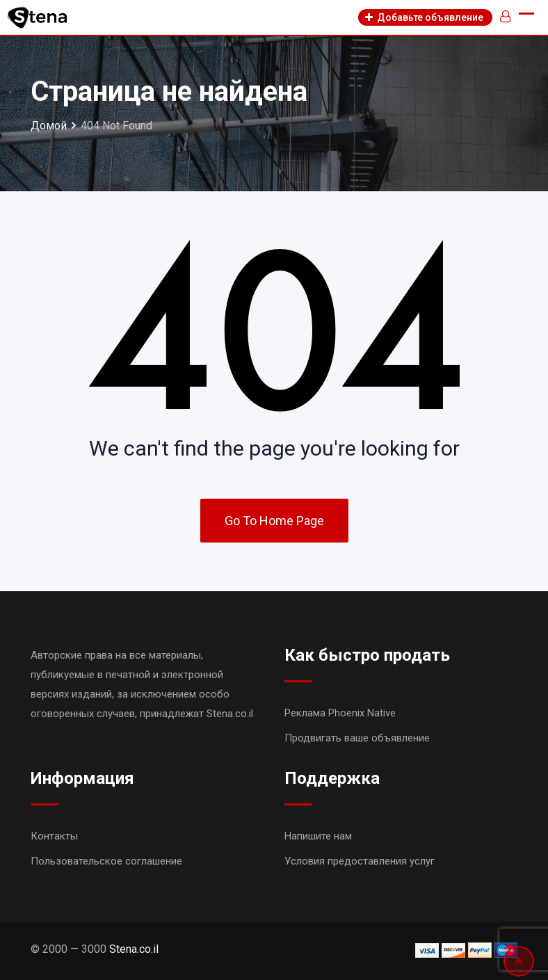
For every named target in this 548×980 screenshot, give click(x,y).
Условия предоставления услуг (360, 861)
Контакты (54, 836)
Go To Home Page (274, 521)
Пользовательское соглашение (106, 861)
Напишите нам (318, 836)
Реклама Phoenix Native (340, 713)
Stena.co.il (134, 949)
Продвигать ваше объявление (357, 738)
